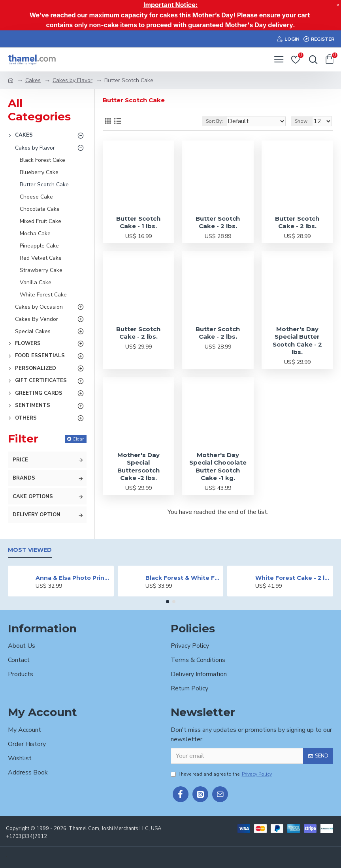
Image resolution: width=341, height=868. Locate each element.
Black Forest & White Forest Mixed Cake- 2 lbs (183, 578)
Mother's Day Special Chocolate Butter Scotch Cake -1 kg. (218, 467)
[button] (168, 602)
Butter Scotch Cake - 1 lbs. (138, 222)
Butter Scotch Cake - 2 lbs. (218, 222)
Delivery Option (37, 515)
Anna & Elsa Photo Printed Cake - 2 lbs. (73, 578)
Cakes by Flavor (73, 80)
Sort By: (214, 121)
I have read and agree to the (222, 774)
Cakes (33, 80)
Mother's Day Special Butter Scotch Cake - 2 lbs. (297, 341)
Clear (78, 439)
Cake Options (33, 497)
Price (20, 460)
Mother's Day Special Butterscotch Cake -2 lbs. (138, 467)
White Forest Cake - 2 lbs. (293, 578)
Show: (302, 121)
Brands (24, 478)
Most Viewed (30, 550)
